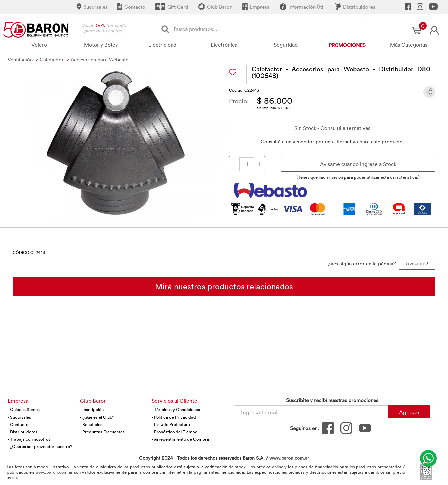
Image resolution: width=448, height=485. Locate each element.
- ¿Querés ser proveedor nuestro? (40, 446)
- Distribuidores (22, 432)
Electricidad (162, 45)
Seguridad (286, 45)
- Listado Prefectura (171, 424)
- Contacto (18, 424)
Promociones (347, 45)
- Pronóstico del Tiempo (175, 432)
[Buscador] (270, 29)
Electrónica (224, 45)
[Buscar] (167, 29)
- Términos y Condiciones (176, 409)
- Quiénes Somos (24, 409)
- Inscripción (92, 409)
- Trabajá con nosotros (29, 439)
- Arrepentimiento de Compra (180, 439)
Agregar (409, 412)
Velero (39, 45)
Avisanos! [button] (417, 263)
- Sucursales (19, 417)
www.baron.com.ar (289, 458)
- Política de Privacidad (174, 417)
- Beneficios (91, 424)
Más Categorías (409, 45)
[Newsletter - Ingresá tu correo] (311, 412)
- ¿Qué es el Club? (97, 417)
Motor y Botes (101, 45)
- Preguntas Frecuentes (102, 432)
